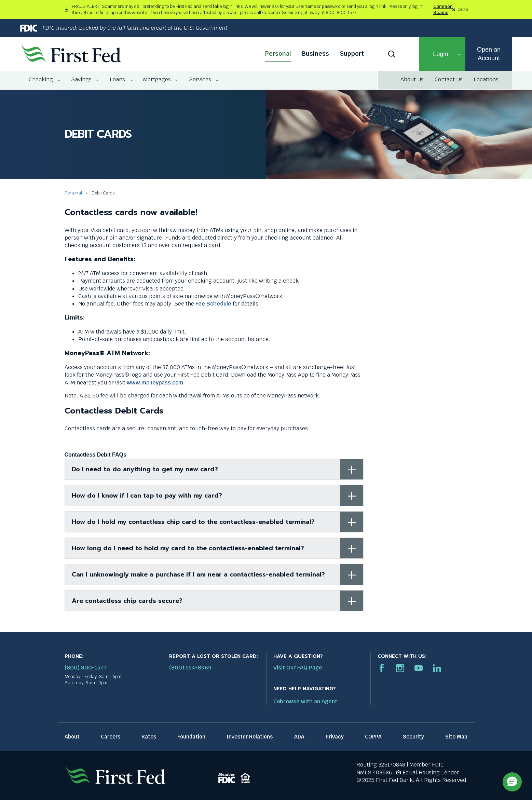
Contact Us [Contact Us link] (449, 79)
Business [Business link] (316, 53)
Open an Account (489, 54)
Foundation (191, 737)
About (72, 737)
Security (413, 737)
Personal (73, 193)
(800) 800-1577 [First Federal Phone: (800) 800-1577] (86, 668)
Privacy (335, 737)
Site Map (456, 737)
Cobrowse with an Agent (305, 701)
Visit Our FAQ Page (298, 668)
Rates (149, 737)
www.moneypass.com (155, 383)
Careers (111, 737)
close (463, 10)
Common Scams (443, 9)
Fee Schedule (213, 304)
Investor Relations (250, 737)
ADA (299, 737)
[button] (442, 54)
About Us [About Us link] (412, 79)
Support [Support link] (352, 53)
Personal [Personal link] (278, 53)
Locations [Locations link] (486, 79)
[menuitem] (41, 80)
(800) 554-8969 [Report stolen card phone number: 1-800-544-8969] (190, 668)
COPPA (373, 737)
